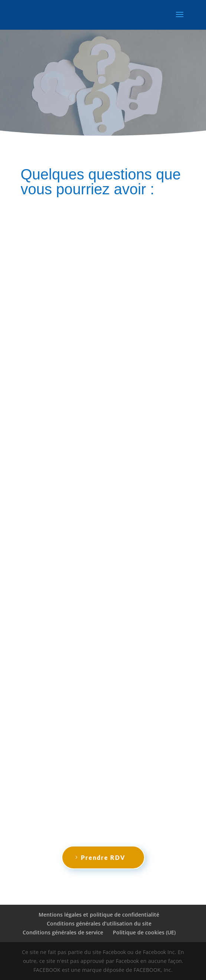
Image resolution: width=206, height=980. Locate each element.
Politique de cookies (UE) (144, 932)
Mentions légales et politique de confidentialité (99, 915)
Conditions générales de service (63, 932)
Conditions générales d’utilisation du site (99, 923)
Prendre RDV (103, 857)
